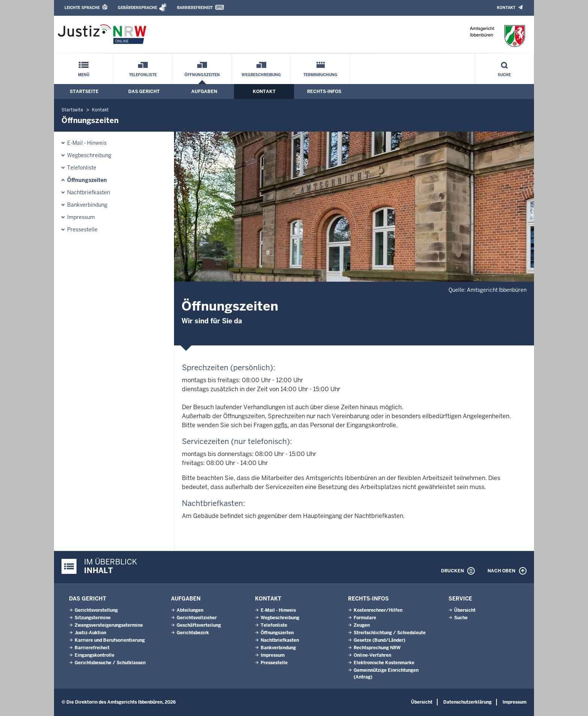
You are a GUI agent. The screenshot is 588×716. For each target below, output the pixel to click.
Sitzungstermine (93, 618)
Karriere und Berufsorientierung (110, 640)
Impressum (81, 217)
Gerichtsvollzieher (197, 618)
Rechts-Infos (324, 92)
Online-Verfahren (372, 655)
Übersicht (465, 610)
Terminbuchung (320, 75)
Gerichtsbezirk (193, 633)
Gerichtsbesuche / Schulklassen (110, 663)
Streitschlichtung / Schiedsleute (390, 633)
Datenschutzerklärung (467, 702)
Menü (84, 75)
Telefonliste (143, 75)
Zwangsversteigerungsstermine (109, 625)
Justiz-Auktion (90, 633)
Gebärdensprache (137, 8)
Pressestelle (82, 230)
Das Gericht (144, 92)
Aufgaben (204, 92)
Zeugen (362, 625)
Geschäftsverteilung (199, 625)
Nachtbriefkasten (88, 192)
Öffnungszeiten (202, 75)
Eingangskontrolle (94, 655)
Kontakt (506, 8)
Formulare (365, 618)
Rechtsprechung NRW (377, 648)
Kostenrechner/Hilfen (378, 610)
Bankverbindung (87, 205)
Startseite (84, 92)
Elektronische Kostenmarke (384, 663)
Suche (504, 75)
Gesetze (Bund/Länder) (379, 640)
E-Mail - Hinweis (87, 143)
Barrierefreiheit (195, 8)
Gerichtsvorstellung (96, 610)
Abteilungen (190, 610)
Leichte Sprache (82, 8)
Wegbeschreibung (261, 75)
